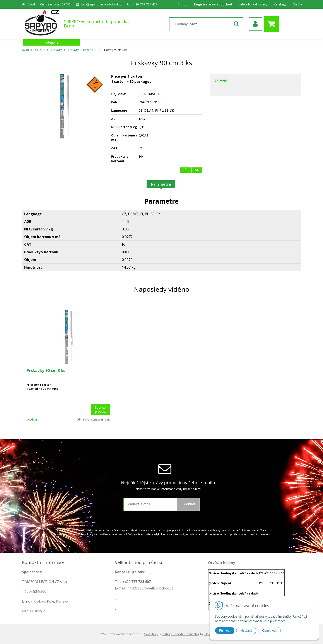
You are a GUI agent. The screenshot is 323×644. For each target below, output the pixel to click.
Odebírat (188, 504)
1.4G (125, 221)
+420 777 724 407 (144, 4)
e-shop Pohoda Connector (181, 634)
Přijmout (225, 630)
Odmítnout (269, 630)
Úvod (31, 4)
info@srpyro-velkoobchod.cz (101, 4)
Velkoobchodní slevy (253, 4)
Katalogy (280, 4)
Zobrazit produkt (101, 409)
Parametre (161, 184)
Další (297, 4)
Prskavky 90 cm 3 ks (46, 370)
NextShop (151, 634)
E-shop (182, 4)
